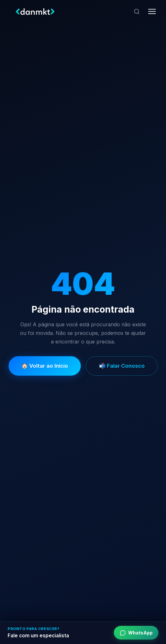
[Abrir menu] (152, 11)
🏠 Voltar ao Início (45, 366)
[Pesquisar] (137, 11)
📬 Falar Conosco (122, 366)
